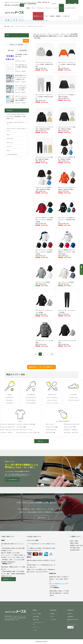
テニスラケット (10, 397)
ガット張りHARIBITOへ (11, 480)
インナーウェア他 (21, 427)
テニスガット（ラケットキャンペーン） (16, 124)
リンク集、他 (65, 16)
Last (52, 354)
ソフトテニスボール (31, 403)
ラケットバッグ (50, 424)
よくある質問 (70, 627)
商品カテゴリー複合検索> (17, 45)
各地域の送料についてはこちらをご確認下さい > (41, 367)
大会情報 (52, 16)
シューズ (56, 8)
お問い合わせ (41, 518)
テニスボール (10, 403)
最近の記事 (11, 50)
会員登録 (52, 614)
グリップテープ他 (50, 432)
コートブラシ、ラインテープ (71, 432)
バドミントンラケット (52, 397)
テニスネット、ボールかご (71, 430)
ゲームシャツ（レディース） (8, 427)
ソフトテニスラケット (31, 397)
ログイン (52, 617)
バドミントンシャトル (52, 403)
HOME (28, 8)
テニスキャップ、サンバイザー (72, 424)
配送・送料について (8, 537)
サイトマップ (36, 627)
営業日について (76, 537)
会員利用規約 (70, 617)
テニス (33, 8)
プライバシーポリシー (72, 624)
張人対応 (23, 6)
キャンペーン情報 (37, 614)
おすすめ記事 (23, 50)
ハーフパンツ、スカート (6, 432)
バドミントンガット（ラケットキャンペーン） (16, 130)
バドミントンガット (52, 400)
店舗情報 (58, 16)
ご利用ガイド (70, 614)
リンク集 (35, 630)
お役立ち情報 (36, 617)
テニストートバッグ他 (51, 427)
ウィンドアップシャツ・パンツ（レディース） (28, 432)
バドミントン (48, 8)
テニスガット (10, 400)
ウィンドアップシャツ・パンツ (24, 430)
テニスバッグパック (51, 430)
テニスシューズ (73, 397)
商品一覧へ (41, 441)
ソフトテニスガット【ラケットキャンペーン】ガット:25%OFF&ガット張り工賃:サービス (16, 116)
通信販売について (38, 16)
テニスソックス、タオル (70, 427)
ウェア (61, 8)
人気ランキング (81, 270)
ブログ (46, 16)
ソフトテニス (40, 8)
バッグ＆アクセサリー (71, 8)
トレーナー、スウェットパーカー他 (26, 424)
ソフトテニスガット (31, 400)
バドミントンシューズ (73, 400)
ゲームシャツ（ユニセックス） (8, 424)
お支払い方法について (35, 537)
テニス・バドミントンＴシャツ (8, 430)
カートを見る (53, 620)
